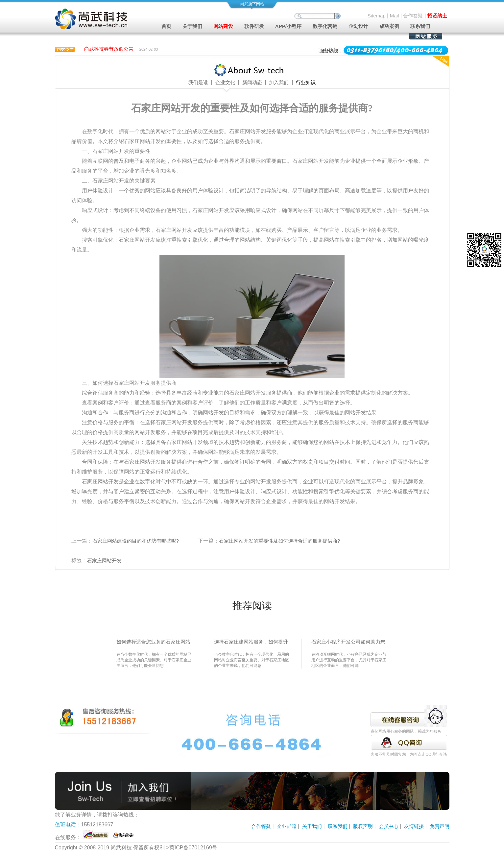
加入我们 (279, 83)
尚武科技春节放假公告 (109, 49)
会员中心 (389, 826)
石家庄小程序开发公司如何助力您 (348, 642)
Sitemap (377, 16)
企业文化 (225, 83)
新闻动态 (252, 83)
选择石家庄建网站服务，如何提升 (251, 642)
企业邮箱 (287, 826)
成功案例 (389, 26)
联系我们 (420, 26)
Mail (395, 16)
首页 (166, 26)
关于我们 (312, 826)
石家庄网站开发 (104, 561)
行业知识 (306, 83)
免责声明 (440, 826)
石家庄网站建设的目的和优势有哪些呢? (136, 541)
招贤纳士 (437, 16)
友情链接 (414, 826)
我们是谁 (198, 83)
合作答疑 (413, 16)
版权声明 (363, 826)
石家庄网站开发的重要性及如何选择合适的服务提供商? (279, 541)
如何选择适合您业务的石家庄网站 (153, 642)
